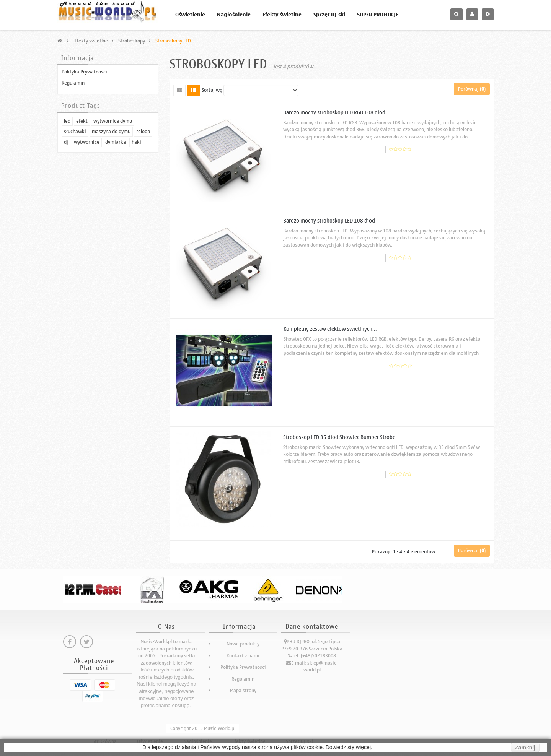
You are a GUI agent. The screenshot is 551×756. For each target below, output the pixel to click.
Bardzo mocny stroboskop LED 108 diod (329, 221)
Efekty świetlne (282, 15)
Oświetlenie (190, 15)
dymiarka (116, 250)
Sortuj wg (212, 90)
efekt (82, 229)
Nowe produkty (243, 644)
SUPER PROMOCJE (378, 15)
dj (66, 250)
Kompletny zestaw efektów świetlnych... (330, 329)
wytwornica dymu (113, 229)
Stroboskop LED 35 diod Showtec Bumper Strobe (339, 437)
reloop (143, 240)
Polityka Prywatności (84, 72)
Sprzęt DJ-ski (329, 15)
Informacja (77, 58)
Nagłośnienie (234, 15)
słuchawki (75, 240)
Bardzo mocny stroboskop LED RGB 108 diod (334, 113)
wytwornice (87, 250)
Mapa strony (243, 690)
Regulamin (73, 83)
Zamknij (525, 748)
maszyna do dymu (111, 240)
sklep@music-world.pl (321, 667)
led (67, 229)
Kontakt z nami (243, 656)
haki (136, 250)
